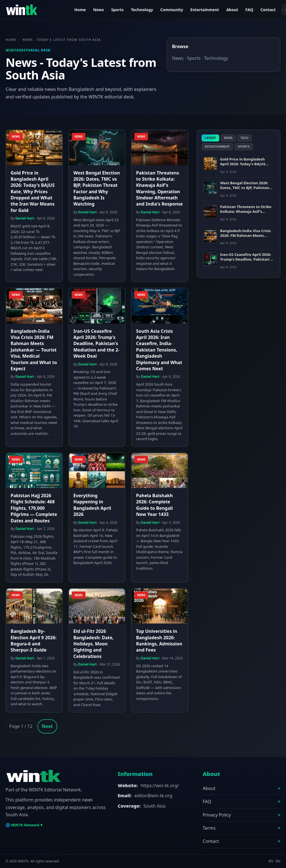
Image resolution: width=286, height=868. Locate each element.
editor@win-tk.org (153, 796)
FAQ (249, 10)
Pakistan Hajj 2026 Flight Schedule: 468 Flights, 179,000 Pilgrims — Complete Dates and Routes (34, 508)
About (232, 10)
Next (47, 726)
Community (172, 10)
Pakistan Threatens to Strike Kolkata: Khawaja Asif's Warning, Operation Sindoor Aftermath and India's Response (159, 188)
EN (271, 861)
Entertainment (205, 10)
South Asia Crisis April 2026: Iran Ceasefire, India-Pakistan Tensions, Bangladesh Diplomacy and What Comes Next (159, 350)
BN (278, 861)
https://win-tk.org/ (160, 786)
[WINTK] (36, 10)
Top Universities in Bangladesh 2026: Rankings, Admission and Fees (159, 641)
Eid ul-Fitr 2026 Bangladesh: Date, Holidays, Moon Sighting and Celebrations (94, 644)
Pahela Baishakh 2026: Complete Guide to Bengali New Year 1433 (154, 505)
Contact (268, 10)
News (98, 10)
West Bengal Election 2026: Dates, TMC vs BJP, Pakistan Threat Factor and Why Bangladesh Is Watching (97, 188)
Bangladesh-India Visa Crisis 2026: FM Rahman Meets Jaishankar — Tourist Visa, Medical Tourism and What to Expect (34, 350)
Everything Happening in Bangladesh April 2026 (92, 505)
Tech (245, 138)
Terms (209, 828)
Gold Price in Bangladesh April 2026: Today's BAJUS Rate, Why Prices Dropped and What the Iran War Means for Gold (33, 192)
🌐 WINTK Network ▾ (24, 825)
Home (80, 10)
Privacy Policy (217, 815)
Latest (210, 138)
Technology (142, 10)
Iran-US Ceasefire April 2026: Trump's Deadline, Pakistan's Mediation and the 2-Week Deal (96, 344)
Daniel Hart (25, 218)
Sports (117, 10)
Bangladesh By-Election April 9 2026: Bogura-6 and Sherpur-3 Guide (34, 641)
